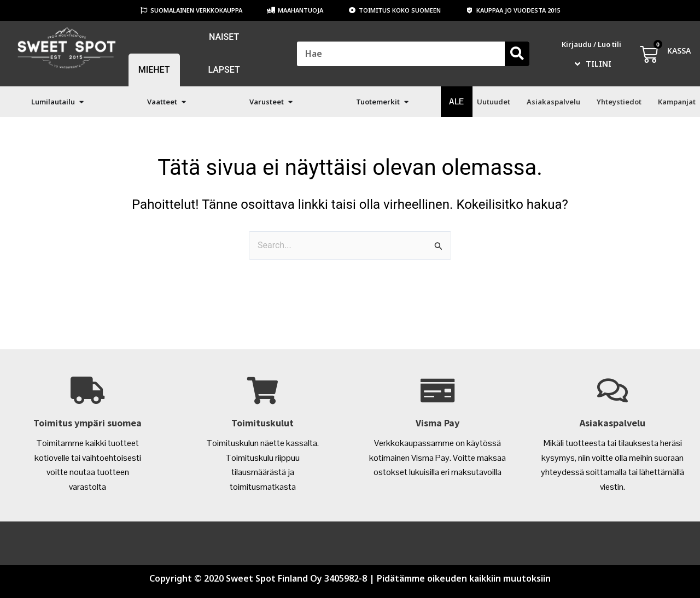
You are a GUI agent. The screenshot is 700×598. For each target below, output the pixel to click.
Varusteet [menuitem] (267, 102)
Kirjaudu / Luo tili (591, 44)
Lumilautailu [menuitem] (53, 102)
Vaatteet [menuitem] (162, 102)
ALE (456, 101)
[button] (81, 102)
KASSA (679, 51)
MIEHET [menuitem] (154, 70)
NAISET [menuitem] (224, 37)
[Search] (517, 54)
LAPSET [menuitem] (224, 70)
